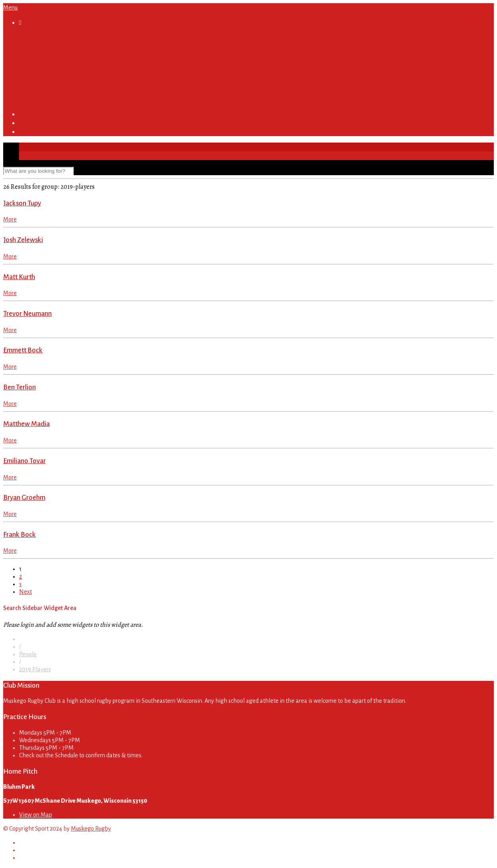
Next (25, 592)
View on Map (36, 815)
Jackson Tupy (22, 203)
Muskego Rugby (91, 829)
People (28, 654)
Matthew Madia (26, 424)
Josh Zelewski (23, 240)
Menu (10, 8)
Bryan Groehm (24, 498)
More (10, 219)
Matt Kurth (19, 277)
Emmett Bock (23, 350)
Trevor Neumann (27, 314)
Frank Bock (19, 535)
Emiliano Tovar (24, 461)
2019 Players (35, 669)
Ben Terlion (19, 387)
